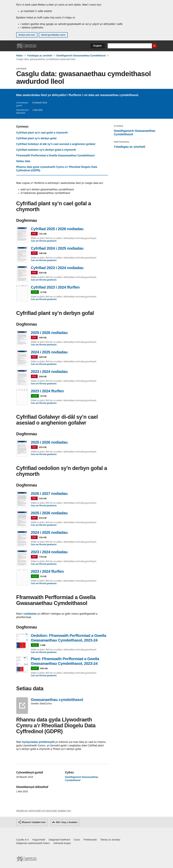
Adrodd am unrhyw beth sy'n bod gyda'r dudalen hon (44, 811)
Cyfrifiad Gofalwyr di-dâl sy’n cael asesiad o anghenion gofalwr (56, 144)
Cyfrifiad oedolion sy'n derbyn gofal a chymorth (46, 150)
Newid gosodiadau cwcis (53, 35)
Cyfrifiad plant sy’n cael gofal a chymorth (42, 133)
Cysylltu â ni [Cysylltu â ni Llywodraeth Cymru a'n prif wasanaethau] (23, 840)
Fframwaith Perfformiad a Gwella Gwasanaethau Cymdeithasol (55, 155)
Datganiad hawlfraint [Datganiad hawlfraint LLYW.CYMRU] (59, 840)
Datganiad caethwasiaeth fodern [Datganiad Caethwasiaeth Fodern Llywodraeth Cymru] (33, 843)
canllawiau (30, 614)
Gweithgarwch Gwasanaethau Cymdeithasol (81, 56)
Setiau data (23, 161)
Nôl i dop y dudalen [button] (67, 822)
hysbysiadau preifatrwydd (38, 742)
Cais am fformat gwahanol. (44, 241)
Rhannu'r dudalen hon (34, 822)
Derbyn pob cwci (27, 35)
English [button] (98, 46)
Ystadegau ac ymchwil (39, 56)
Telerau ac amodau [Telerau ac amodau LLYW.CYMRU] (110, 840)
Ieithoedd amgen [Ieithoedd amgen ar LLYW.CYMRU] (62, 843)
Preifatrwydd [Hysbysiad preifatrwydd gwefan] (90, 840)
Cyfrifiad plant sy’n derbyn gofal (36, 138)
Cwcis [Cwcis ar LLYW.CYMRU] (77, 840)
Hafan (19, 56)
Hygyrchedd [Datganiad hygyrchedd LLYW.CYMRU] (39, 840)
